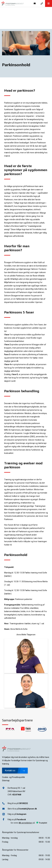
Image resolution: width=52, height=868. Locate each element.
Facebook (21, 819)
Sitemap (6, 781)
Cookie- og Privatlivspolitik (13, 777)
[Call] (42, 3)
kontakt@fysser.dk (28, 809)
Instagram (22, 814)
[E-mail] (35, 3)
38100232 (23, 803)
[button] (49, 3)
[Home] (16, 3)
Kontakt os (15, 771)
